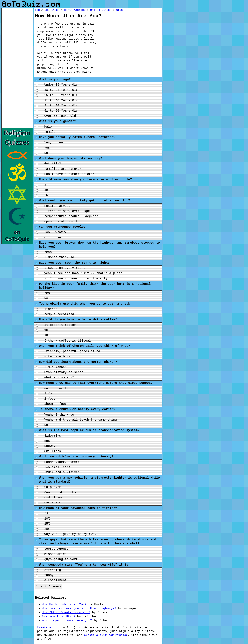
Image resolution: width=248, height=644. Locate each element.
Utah (120, 10)
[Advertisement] (132, 45)
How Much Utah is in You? (64, 605)
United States (101, 10)
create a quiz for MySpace (106, 635)
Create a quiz (48, 628)
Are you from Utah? (59, 617)
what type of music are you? (67, 621)
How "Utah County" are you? (66, 612)
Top (37, 10)
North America (75, 10)
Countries (52, 10)
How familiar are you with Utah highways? (79, 609)
